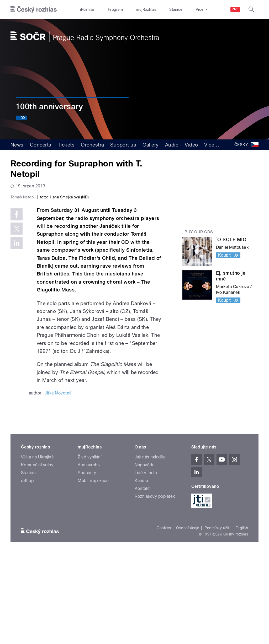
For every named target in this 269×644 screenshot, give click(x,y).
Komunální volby (37, 554)
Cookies (164, 617)
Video (191, 145)
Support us (123, 145)
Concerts (41, 145)
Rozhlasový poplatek (155, 586)
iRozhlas (85, 9)
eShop (27, 570)
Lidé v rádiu (146, 562)
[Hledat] (251, 9)
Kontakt (142, 578)
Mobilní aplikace (93, 570)
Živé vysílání (89, 546)
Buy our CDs (199, 232)
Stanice (157, 9)
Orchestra (92, 145)
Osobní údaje (188, 617)
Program (107, 9)
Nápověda (145, 554)
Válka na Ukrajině (37, 546)
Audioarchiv (89, 554)
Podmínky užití (217, 617)
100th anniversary (49, 107)
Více (212, 145)
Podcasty (87, 562)
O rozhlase (181, 9)
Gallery (151, 145)
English (242, 617)
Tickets (66, 145)
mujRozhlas (133, 9)
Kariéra (141, 570)
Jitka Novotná (58, 482)
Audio (172, 145)
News (17, 145)
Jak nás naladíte (150, 546)
